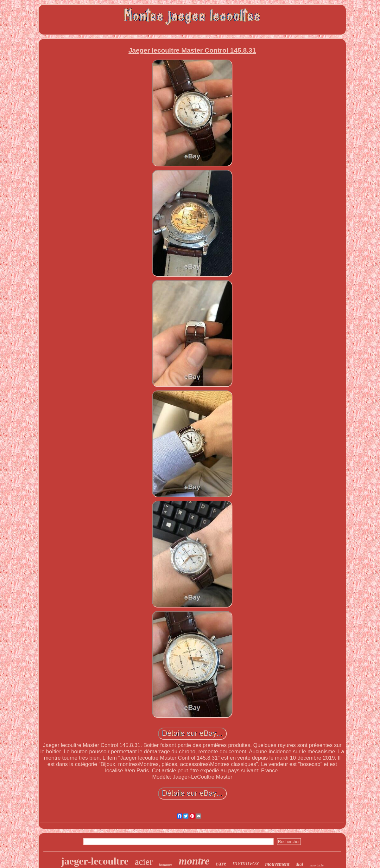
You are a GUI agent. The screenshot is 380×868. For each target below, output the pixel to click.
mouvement (277, 864)
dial (299, 864)
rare (221, 864)
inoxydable (316, 865)
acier (144, 862)
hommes (166, 864)
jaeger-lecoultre (95, 861)
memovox (246, 863)
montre (194, 861)
